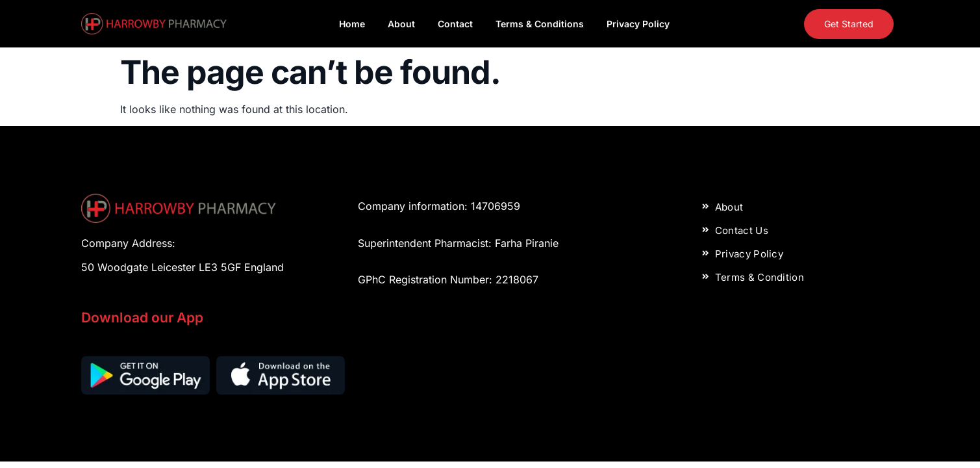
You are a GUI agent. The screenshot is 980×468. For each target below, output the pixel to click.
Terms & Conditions (540, 24)
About (401, 24)
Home (352, 24)
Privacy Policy (638, 24)
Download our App (142, 318)
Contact (455, 24)
